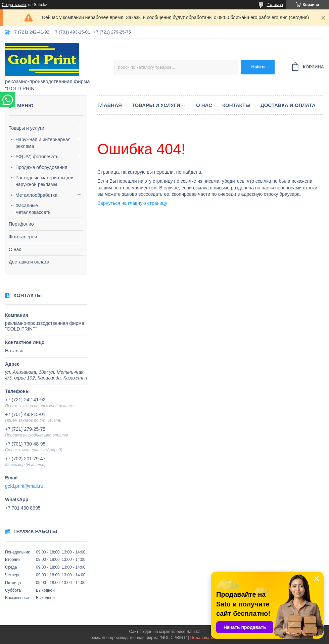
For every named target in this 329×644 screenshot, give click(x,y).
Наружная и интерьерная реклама (43, 143)
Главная (110, 105)
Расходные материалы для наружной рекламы (45, 181)
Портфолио (21, 224)
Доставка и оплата (29, 262)
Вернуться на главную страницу (132, 203)
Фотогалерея (23, 237)
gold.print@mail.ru (24, 486)
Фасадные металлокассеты (33, 209)
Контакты (236, 105)
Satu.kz (193, 632)
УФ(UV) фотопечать (37, 157)
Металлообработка (36, 195)
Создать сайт (14, 5)
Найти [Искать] (258, 67)
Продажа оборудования (41, 167)
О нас (15, 249)
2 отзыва (275, 5)
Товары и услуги (27, 128)
